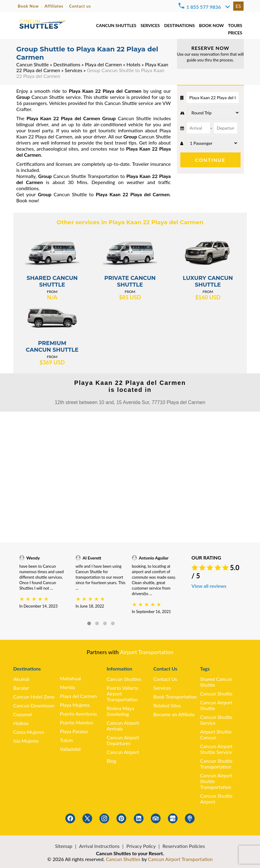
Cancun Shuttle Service (216, 720)
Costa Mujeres (29, 732)
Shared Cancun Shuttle (216, 682)
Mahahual (70, 678)
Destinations (67, 64)
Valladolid (70, 749)
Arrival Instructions (99, 846)
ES (238, 6)
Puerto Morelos (76, 722)
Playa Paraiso (74, 731)
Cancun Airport (123, 752)
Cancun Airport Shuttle (216, 705)
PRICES (235, 33)
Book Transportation (175, 697)
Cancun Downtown (34, 705)
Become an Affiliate (174, 714)
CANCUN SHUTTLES (116, 25)
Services (74, 70)
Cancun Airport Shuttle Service (216, 749)
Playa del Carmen (103, 64)
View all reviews (209, 586)
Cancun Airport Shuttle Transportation (216, 781)
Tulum (66, 740)
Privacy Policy (141, 846)
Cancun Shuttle (33, 64)
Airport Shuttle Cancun (216, 734)
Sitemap (64, 846)
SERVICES (150, 25)
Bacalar (21, 688)
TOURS (235, 25)
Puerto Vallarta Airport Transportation (123, 694)
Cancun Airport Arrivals (123, 726)
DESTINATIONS (180, 25)
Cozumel (23, 714)
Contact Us (165, 679)
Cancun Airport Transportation (180, 859)
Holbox (21, 723)
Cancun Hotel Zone (34, 697)
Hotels (133, 64)
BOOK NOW (211, 25)
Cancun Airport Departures (123, 740)
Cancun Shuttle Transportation (216, 764)
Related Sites (167, 705)
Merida (68, 687)
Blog (111, 761)
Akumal (21, 679)
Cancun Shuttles (124, 679)
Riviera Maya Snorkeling (120, 711)
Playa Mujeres (75, 705)
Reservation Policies (184, 846)
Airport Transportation (147, 652)
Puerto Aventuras (78, 714)
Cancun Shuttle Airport (216, 799)
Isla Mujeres (26, 741)
